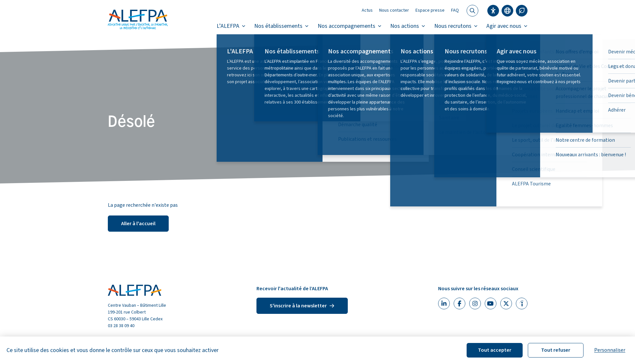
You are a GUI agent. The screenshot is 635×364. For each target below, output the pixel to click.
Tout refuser (556, 350)
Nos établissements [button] (281, 26)
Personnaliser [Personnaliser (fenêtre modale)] (610, 350)
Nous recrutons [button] (456, 26)
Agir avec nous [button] (507, 26)
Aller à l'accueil (138, 224)
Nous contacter (394, 10)
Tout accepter (495, 350)
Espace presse (430, 10)
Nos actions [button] (408, 26)
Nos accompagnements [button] (350, 26)
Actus (367, 10)
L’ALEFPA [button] (231, 26)
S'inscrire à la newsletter (302, 306)
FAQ (455, 10)
